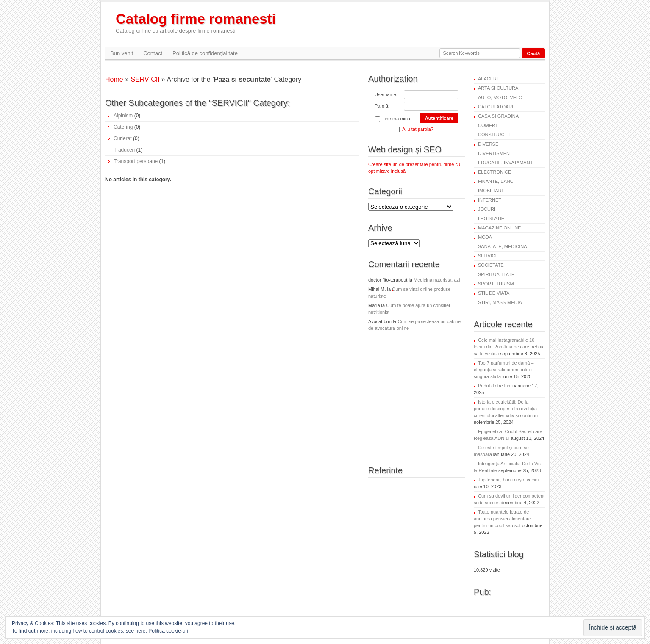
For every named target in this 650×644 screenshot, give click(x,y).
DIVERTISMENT (495, 153)
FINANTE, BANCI (496, 181)
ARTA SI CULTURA (498, 88)
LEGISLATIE (491, 218)
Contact (153, 53)
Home (114, 79)
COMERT (488, 125)
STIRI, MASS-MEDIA (500, 302)
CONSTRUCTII (494, 135)
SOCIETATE (491, 265)
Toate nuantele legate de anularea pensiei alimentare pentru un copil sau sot (502, 519)
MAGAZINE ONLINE (499, 228)
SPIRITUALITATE (496, 274)
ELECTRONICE (494, 172)
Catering (123, 127)
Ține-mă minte (393, 119)
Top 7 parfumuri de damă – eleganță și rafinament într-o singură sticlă (504, 370)
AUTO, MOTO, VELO (500, 97)
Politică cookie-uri (168, 631)
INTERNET (490, 200)
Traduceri (124, 150)
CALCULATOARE (497, 107)
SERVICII (145, 79)
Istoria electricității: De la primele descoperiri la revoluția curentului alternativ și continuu (506, 409)
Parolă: (382, 106)
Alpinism (123, 116)
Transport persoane (136, 161)
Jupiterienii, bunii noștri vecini (508, 480)
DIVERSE (488, 144)
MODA (485, 237)
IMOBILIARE (491, 191)
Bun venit (122, 53)
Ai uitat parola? (418, 129)
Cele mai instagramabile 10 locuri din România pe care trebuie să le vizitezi (509, 347)
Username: (386, 94)
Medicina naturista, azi (437, 280)
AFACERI (488, 79)
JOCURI (487, 209)
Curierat (123, 138)
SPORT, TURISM (496, 284)
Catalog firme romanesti (196, 23)
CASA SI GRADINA (498, 116)
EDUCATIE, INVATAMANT (505, 163)
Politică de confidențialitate (205, 53)
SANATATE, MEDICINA (503, 246)
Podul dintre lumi (495, 386)
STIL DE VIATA (494, 293)
